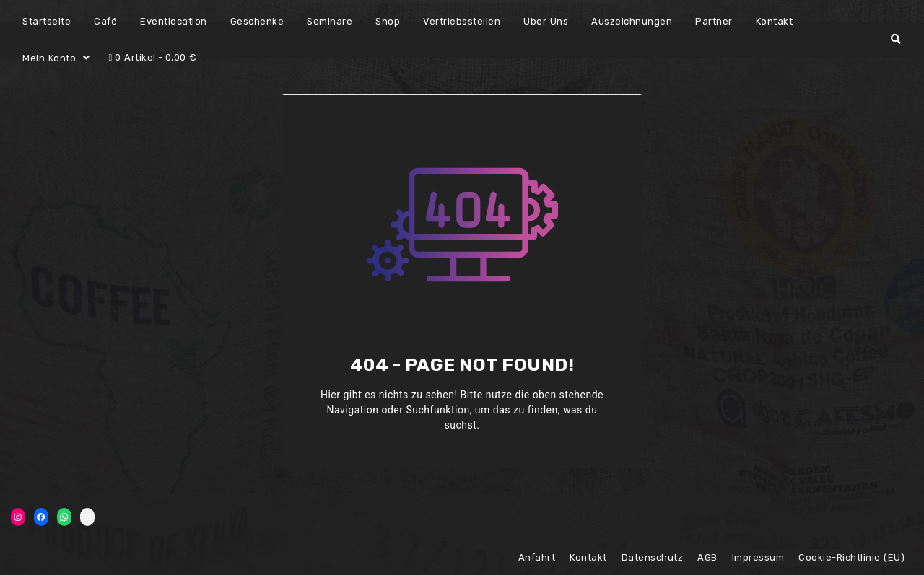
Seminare (330, 21)
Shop (388, 21)
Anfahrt (537, 557)
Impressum (758, 557)
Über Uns (546, 21)
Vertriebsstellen (462, 21)
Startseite (47, 21)
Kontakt (775, 21)
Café (105, 21)
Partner (714, 21)
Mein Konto (49, 58)
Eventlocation (174, 21)
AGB (707, 557)
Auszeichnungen (632, 21)
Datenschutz (653, 557)
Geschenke (257, 21)
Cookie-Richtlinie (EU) (851, 557)
